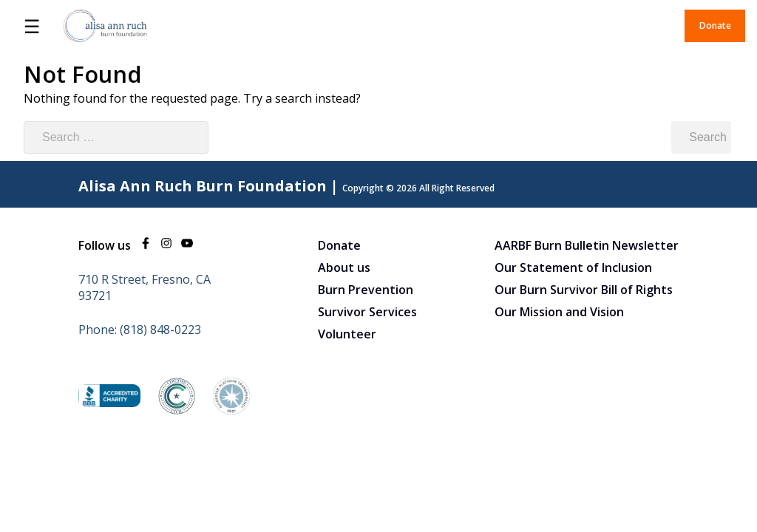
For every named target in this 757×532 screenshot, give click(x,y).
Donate (715, 25)
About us (344, 267)
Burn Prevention (366, 290)
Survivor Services (367, 312)
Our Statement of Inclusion (573, 267)
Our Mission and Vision (559, 312)
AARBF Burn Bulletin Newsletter (587, 245)
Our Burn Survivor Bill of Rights (584, 290)
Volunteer (347, 334)
